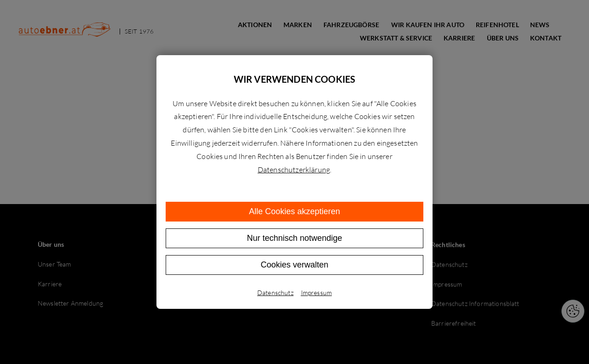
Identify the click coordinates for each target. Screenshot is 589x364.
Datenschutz (275, 293)
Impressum (316, 293)
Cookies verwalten (294, 265)
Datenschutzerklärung (294, 170)
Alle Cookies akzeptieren (294, 211)
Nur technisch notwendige (294, 238)
